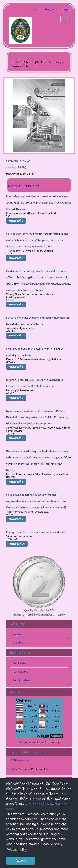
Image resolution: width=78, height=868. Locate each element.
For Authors (20, 672)
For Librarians (22, 680)
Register (51, 9)
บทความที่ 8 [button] (16, 482)
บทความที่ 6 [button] (16, 398)
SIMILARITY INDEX (18, 161)
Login (66, 9)
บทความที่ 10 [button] (17, 544)
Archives (29, 58)
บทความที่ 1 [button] (16, 221)
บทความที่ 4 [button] (16, 336)
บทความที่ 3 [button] (16, 304)
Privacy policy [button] (17, 850)
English (17, 634)
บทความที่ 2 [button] (16, 258)
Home (15, 58)
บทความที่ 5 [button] (16, 367)
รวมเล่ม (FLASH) (16, 167)
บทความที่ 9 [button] (16, 519)
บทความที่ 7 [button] (16, 438)
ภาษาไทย (18, 643)
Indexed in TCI (19, 760)
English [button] (34, 10)
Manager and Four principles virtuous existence (36, 532)
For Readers (20, 663)
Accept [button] (21, 860)
